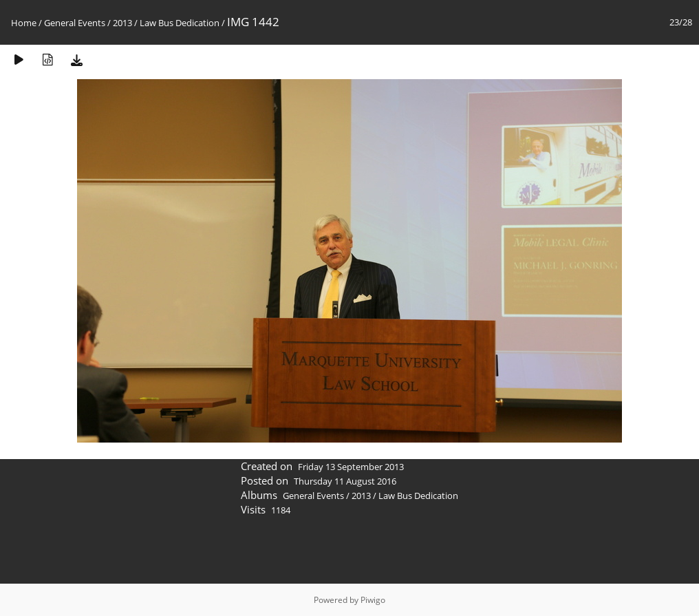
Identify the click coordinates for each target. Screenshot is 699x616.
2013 (122, 23)
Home (24, 23)
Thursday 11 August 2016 (345, 481)
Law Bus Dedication (180, 23)
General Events (75, 23)
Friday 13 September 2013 (351, 467)
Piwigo (373, 600)
